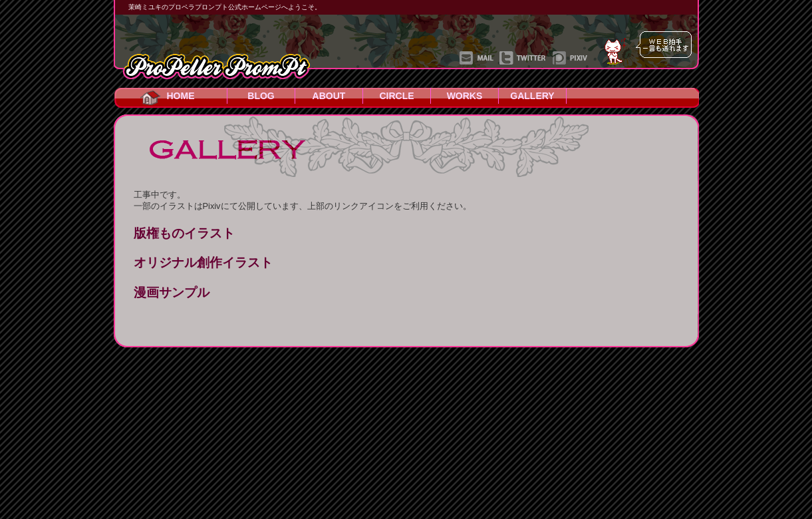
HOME (181, 96)
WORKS (465, 96)
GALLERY (532, 96)
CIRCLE (396, 96)
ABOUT (329, 96)
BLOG (261, 96)
